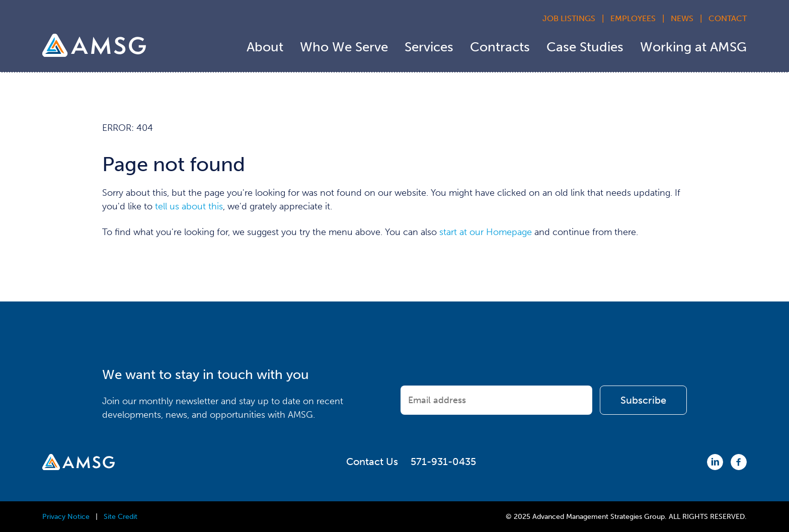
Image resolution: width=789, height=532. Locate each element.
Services (429, 47)
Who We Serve (344, 47)
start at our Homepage (486, 232)
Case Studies (585, 47)
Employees (633, 18)
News (682, 18)
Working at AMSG (693, 47)
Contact (728, 18)
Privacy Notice (66, 517)
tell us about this (189, 206)
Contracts (500, 47)
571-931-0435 (443, 462)
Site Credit (121, 517)
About (265, 47)
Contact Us (372, 462)
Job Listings (569, 18)
